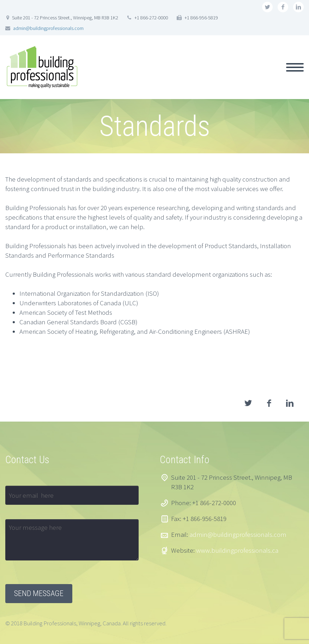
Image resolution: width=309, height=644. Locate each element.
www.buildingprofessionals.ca (237, 550)
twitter (267, 7)
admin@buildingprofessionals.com (48, 28)
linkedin (298, 7)
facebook (283, 7)
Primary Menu (295, 67)
